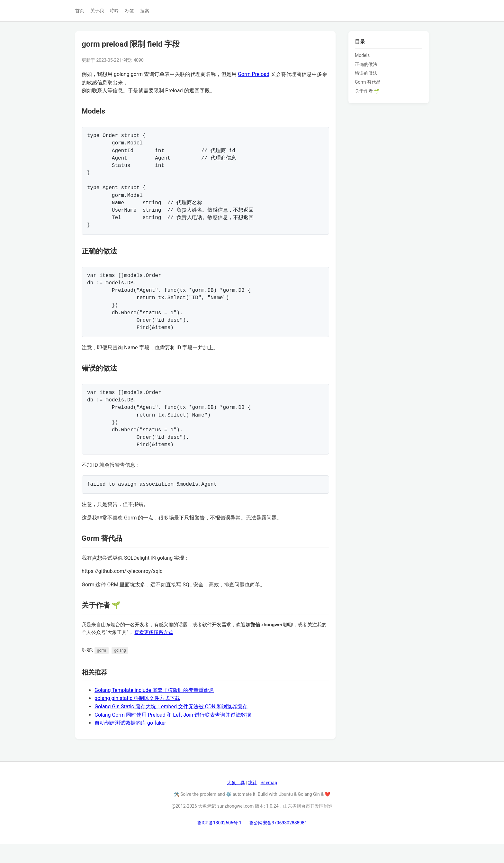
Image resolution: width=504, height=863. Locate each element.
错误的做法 (366, 73)
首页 (80, 11)
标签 (130, 11)
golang (120, 670)
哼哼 (114, 11)
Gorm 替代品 (368, 82)
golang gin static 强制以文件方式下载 (137, 717)
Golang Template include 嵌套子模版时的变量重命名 (154, 709)
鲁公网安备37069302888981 (278, 842)
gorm (102, 670)
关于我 (97, 11)
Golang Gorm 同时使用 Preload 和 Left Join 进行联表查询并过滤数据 (173, 734)
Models (362, 55)
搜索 (145, 11)
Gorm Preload (254, 74)
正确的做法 (366, 64)
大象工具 (236, 802)
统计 (253, 802)
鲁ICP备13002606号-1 (220, 842)
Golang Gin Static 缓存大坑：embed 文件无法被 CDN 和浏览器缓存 (171, 726)
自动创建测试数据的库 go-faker (130, 742)
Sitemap (269, 802)
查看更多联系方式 (154, 652)
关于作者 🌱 (367, 91)
